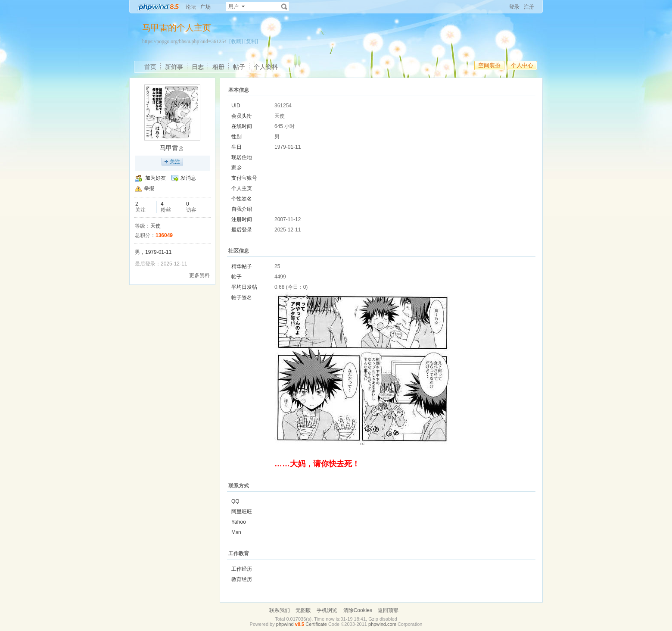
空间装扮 (489, 65)
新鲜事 (174, 67)
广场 (205, 7)
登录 (514, 7)
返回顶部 (388, 610)
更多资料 (199, 275)
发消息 (188, 178)
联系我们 (280, 610)
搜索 (284, 6)
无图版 (303, 610)
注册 (529, 7)
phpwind (285, 624)
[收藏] (236, 41)
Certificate (316, 624)
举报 (149, 188)
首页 (150, 67)
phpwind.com (382, 624)
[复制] (251, 41)
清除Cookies (358, 610)
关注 (175, 162)
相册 (218, 67)
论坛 (191, 7)
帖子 (239, 67)
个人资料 (266, 67)
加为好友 (156, 178)
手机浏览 (327, 610)
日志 (198, 67)
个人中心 (522, 65)
